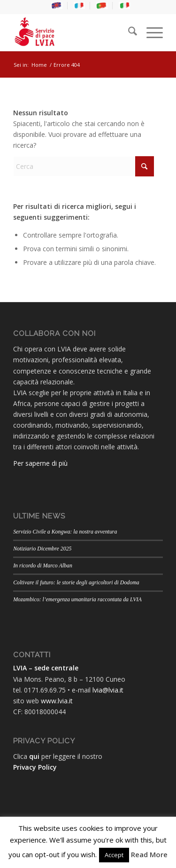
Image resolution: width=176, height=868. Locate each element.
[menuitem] (57, 6)
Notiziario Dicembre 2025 (42, 549)
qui (34, 756)
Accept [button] (114, 855)
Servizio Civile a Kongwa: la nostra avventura (65, 532)
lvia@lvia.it (108, 690)
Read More (149, 854)
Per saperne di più (40, 463)
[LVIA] (73, 32)
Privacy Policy (35, 767)
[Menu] (150, 32)
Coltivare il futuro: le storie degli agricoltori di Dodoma (76, 582)
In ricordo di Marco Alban (43, 565)
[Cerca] (128, 32)
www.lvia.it (57, 701)
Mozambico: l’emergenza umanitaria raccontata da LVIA (77, 599)
